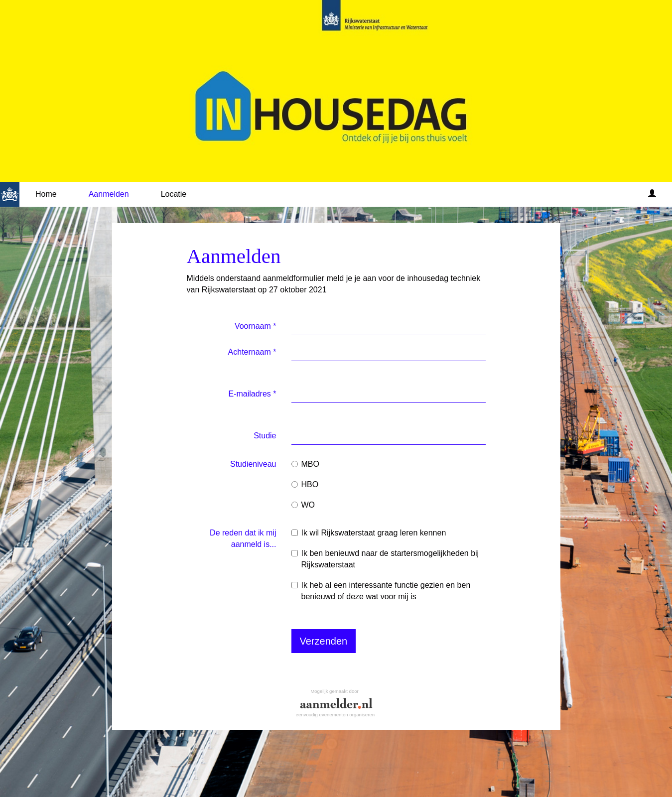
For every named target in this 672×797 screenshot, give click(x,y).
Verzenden (324, 641)
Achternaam (252, 352)
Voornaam (256, 326)
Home (46, 194)
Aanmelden (109, 194)
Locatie (174, 194)
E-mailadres (252, 394)
